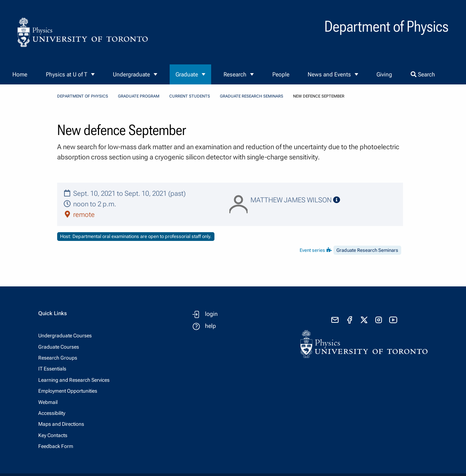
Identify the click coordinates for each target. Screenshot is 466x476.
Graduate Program (139, 96)
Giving (384, 74)
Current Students (190, 96)
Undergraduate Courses (65, 336)
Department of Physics (83, 96)
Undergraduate (131, 74)
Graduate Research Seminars (252, 96)
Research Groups (58, 358)
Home (20, 74)
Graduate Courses (59, 347)
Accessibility (52, 413)
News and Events (329, 74)
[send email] (335, 320)
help (210, 326)
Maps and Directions (61, 424)
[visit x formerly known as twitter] (364, 320)
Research (235, 74)
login (211, 314)
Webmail (48, 402)
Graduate (187, 74)
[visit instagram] (379, 320)
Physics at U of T (67, 74)
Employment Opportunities (68, 391)
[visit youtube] (393, 320)
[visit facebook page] (349, 320)
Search (423, 74)
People (281, 74)
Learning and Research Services (74, 380)
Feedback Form (56, 446)
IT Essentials (52, 369)
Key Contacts (53, 435)
